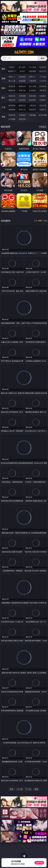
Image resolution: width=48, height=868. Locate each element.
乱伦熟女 (32, 90)
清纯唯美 (22, 100)
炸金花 (22, 71)
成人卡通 (32, 86)
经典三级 (22, 90)
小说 (3, 107)
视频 (3, 78)
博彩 (3, 69)
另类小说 (22, 110)
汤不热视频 (43, 115)
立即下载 (39, 863)
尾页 (36, 789)
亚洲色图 (22, 96)
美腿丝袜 (12, 100)
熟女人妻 (12, 81)
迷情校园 (12, 110)
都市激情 (12, 105)
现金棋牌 (32, 71)
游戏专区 (43, 67)
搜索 (42, 58)
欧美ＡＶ (32, 77)
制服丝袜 (12, 90)
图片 (3, 98)
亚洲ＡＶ (12, 77)
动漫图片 (43, 96)
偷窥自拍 (12, 96)
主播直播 (32, 81)
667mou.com (24, 52)
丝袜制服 (22, 81)
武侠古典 (43, 105)
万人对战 (32, 67)
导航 (3, 117)
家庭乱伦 (22, 105)
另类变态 (43, 90)
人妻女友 (32, 105)
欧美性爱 (43, 86)
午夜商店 (22, 115)
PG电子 (12, 67)
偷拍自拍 (22, 86)
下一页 (28, 789)
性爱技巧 (43, 110)
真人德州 (22, 67)
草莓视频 (32, 115)
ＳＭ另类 (43, 81)
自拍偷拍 (22, 77)
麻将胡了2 (12, 71)
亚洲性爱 (12, 86)
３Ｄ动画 (43, 77)
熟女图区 (32, 100)
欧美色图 (32, 96)
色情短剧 (22, 119)
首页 (12, 789)
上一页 (20, 789)
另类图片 (43, 100)
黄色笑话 (32, 110)
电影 (3, 88)
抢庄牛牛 (43, 71)
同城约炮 (12, 115)
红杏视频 (12, 119)
